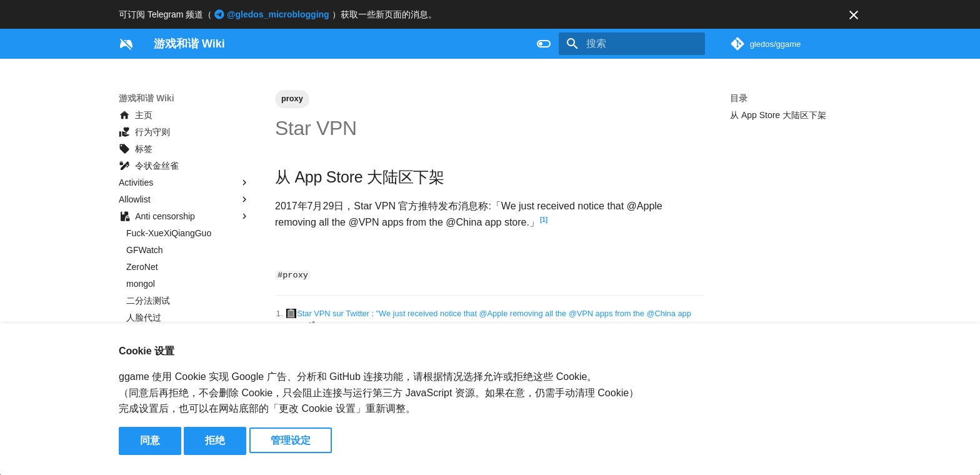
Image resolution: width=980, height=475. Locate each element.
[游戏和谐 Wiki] (126, 44)
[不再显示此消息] (854, 15)
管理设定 (291, 440)
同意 (150, 440)
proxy (292, 98)
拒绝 (215, 440)
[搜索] (632, 44)
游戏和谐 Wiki (147, 98)
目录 (739, 98)
